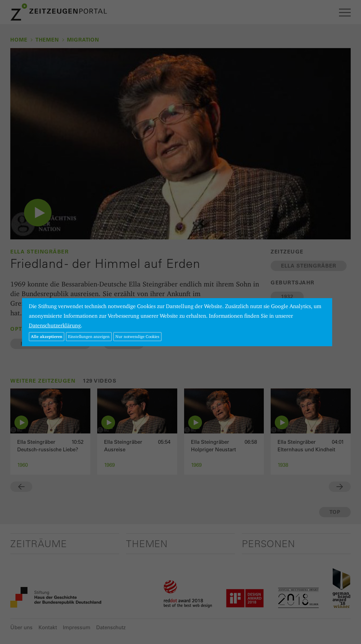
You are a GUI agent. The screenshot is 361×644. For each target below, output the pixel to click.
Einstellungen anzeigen (89, 336)
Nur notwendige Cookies (137, 336)
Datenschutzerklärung (55, 325)
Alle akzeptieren (47, 336)
